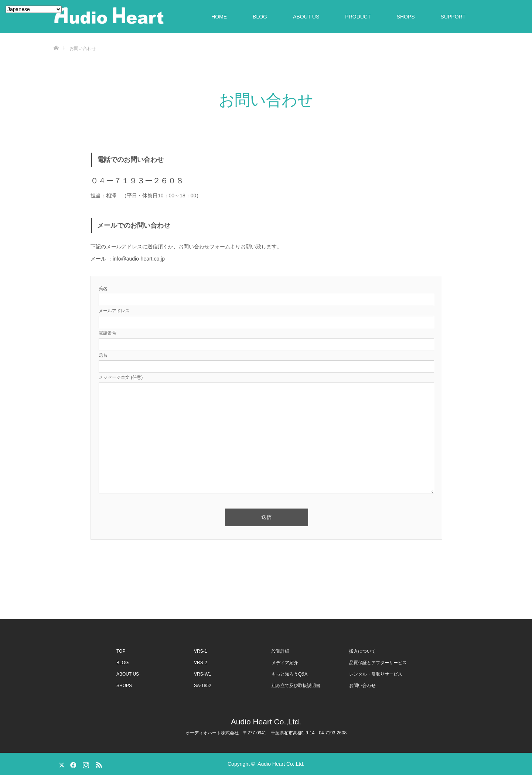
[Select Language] (34, 9)
